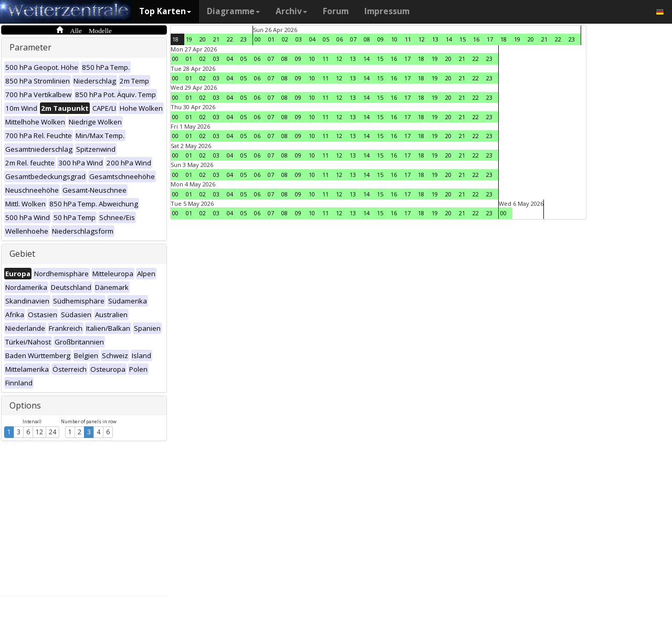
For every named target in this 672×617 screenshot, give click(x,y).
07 (353, 39)
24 (52, 432)
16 (476, 39)
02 (285, 39)
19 (189, 39)
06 (340, 39)
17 (490, 39)
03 (299, 39)
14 (449, 39)
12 (39, 432)
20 (203, 39)
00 (258, 39)
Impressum (387, 11)
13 (435, 39)
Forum (336, 11)
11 (408, 39)
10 (394, 39)
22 (230, 39)
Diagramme (233, 11)
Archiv (291, 11)
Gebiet (22, 254)
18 (175, 39)
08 (367, 39)
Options (25, 405)
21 (216, 39)
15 (463, 39)
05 (326, 39)
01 (271, 39)
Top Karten (165, 11)
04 (312, 39)
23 (244, 39)
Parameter (30, 47)
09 (381, 39)
